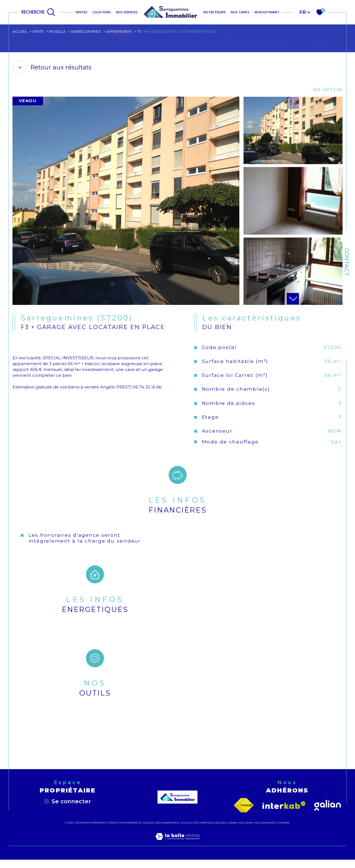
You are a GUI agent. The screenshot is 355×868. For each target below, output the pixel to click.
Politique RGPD (265, 831)
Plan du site (189, 831)
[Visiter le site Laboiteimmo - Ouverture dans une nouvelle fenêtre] (177, 851)
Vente (39, 32)
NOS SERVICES (127, 12)
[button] (293, 300)
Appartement (122, 32)
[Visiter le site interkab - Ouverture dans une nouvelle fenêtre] (284, 814)
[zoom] (126, 304)
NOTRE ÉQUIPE (215, 12)
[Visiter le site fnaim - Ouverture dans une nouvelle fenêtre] (244, 814)
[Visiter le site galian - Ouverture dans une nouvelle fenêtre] (328, 814)
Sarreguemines (88, 32)
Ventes (81, 12)
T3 (142, 32)
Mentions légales (213, 831)
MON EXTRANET (267, 12)
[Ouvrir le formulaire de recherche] (38, 12)
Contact (347, 262)
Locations (102, 12)
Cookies (284, 831)
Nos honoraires (167, 831)
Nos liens (245, 831)
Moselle (59, 32)
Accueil (20, 32)
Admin (232, 831)
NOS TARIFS (240, 12)
